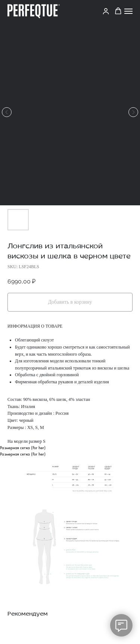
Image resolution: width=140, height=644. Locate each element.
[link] (106, 11)
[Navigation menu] (128, 11)
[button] (118, 11)
